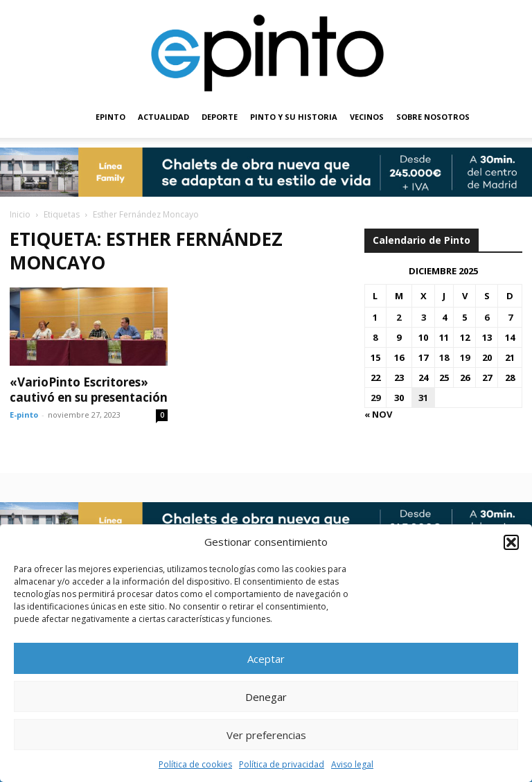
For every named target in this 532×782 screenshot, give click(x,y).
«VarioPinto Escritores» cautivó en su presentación (89, 390)
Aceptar (266, 659)
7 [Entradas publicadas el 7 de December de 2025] (510, 317)
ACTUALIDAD (163, 117)
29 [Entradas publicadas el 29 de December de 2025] (375, 398)
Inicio (20, 214)
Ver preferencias (266, 735)
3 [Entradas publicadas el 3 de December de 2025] (424, 317)
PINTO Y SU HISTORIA (294, 117)
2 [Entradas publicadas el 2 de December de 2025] (399, 317)
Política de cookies (195, 764)
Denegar (266, 697)
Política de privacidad (282, 764)
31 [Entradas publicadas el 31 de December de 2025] (423, 398)
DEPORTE (220, 117)
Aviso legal (352, 764)
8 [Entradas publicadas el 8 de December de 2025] (375, 337)
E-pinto (24, 415)
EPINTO (110, 117)
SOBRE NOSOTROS (433, 117)
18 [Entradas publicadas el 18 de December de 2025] (444, 357)
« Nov (378, 414)
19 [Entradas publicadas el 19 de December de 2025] (465, 357)
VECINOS (367, 117)
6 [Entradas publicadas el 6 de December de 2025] (487, 317)
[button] (511, 542)
